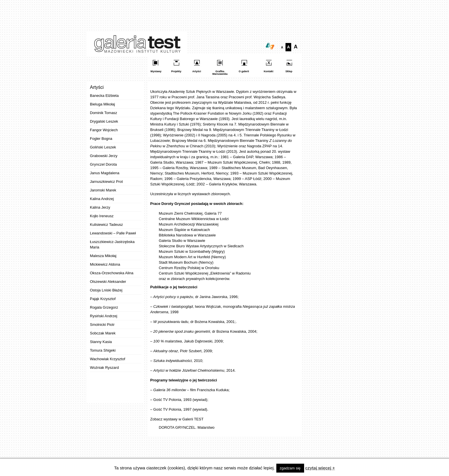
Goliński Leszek (103, 147)
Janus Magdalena (105, 173)
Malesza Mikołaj (103, 256)
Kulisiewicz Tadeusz (106, 225)
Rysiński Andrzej (104, 316)
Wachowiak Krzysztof (108, 359)
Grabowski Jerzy (104, 156)
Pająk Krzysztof (103, 299)
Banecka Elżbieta (104, 96)
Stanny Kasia (101, 342)
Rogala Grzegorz (104, 307)
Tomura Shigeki (103, 350)
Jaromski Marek (103, 190)
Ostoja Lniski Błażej (106, 290)
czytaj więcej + (320, 468)
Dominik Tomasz (104, 113)
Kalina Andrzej (102, 199)
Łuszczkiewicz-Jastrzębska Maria (112, 244)
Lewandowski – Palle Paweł (113, 233)
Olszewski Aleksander (108, 282)
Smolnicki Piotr (102, 325)
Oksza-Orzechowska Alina (112, 273)
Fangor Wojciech (104, 130)
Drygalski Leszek (104, 121)
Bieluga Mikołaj (102, 104)
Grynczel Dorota (103, 164)
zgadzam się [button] (290, 468)
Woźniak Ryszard (104, 368)
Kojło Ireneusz (102, 216)
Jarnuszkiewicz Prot (106, 182)
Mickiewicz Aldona (105, 264)
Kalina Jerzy (100, 207)
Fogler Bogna (101, 139)
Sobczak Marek (103, 333)
